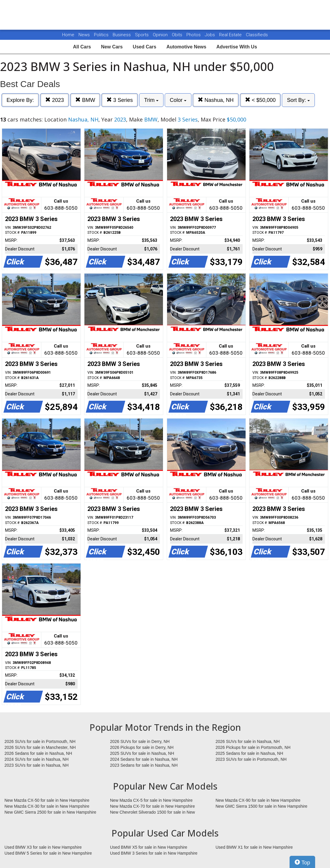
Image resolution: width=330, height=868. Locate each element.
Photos (194, 35)
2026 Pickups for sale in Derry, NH (142, 747)
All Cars (82, 47)
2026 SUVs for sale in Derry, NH (140, 741)
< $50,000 (260, 100)
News (84, 35)
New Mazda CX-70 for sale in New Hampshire (153, 806)
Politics (101, 35)
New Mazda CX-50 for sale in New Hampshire (47, 800)
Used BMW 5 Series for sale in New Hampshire (48, 853)
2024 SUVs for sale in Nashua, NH (37, 759)
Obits (178, 35)
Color (178, 100)
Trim (151, 100)
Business (122, 35)
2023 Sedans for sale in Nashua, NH (144, 765)
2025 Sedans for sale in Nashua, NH (249, 753)
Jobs (210, 35)
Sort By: (298, 100)
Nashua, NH (216, 100)
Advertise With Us (237, 47)
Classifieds (257, 35)
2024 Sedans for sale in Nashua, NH (144, 759)
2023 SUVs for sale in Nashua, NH (37, 765)
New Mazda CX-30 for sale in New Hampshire (47, 806)
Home (68, 35)
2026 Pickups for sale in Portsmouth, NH (253, 747)
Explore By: (20, 100)
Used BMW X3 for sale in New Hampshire (43, 847)
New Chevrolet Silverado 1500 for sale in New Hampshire (153, 812)
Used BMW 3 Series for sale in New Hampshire (154, 853)
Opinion (161, 35)
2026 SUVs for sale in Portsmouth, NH (40, 741)
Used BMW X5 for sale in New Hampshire (149, 847)
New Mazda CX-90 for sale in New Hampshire (258, 800)
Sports (142, 35)
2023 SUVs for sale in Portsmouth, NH (251, 759)
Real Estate (231, 35)
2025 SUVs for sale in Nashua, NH (142, 753)
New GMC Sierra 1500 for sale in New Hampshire (261, 806)
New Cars (112, 47)
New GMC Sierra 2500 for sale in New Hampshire (50, 812)
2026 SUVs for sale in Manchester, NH (40, 747)
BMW (85, 100)
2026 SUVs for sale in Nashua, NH (248, 741)
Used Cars (145, 47)
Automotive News (186, 47)
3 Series (120, 100)
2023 (55, 100)
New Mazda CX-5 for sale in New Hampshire (151, 800)
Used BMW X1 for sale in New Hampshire (254, 847)
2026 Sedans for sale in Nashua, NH (38, 753)
